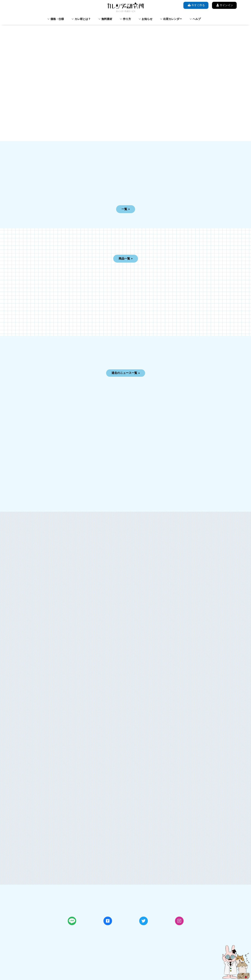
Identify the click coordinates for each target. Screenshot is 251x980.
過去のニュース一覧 (124, 373)
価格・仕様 (57, 19)
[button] (38, 63)
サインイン (224, 5)
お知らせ (147, 19)
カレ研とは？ (83, 19)
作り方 (127, 19)
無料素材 (107, 19)
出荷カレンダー (173, 19)
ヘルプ (197, 19)
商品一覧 (124, 259)
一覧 (124, 209)
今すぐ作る (196, 5)
